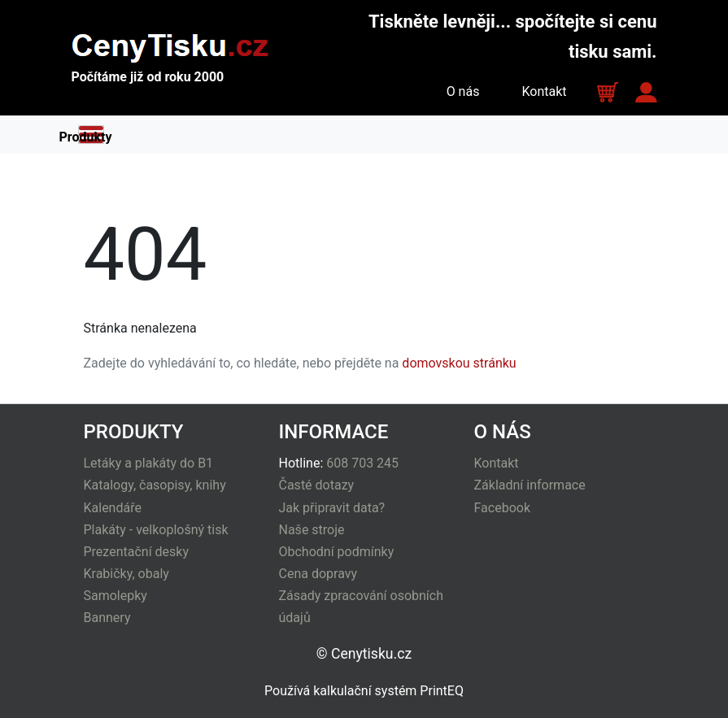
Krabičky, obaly (126, 574)
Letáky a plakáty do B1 (149, 463)
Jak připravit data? (332, 508)
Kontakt (544, 91)
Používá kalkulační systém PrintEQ (364, 691)
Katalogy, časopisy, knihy (155, 485)
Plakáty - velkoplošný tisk (156, 530)
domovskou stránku (459, 363)
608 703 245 (362, 463)
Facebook (502, 508)
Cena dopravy (318, 574)
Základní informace (530, 485)
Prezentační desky (137, 552)
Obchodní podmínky (337, 552)
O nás (463, 91)
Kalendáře (113, 508)
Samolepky (116, 596)
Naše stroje (312, 530)
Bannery (107, 618)
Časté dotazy (317, 485)
